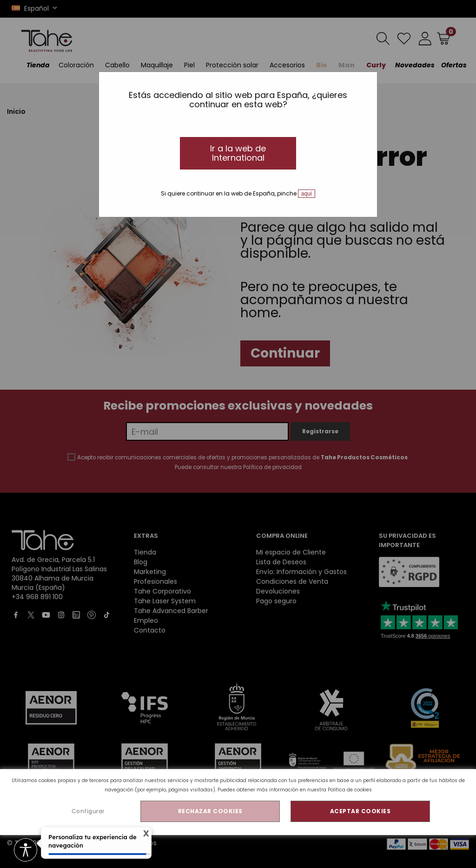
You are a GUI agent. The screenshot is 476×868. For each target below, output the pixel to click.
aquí (307, 194)
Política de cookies (350, 790)
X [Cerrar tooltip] (142, 834)
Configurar (88, 811)
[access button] (26, 851)
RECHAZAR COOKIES (210, 811)
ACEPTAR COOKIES (360, 811)
